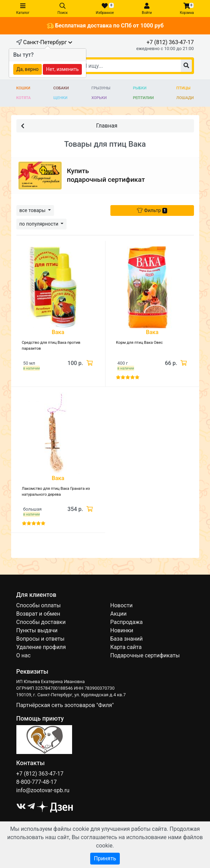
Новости (122, 605)
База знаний (127, 639)
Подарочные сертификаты (145, 655)
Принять (105, 858)
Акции (119, 614)
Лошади (185, 98)
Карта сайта (126, 647)
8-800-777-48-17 (37, 782)
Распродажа (127, 622)
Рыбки (140, 88)
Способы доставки (41, 622)
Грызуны (101, 88)
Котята (24, 98)
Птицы (183, 88)
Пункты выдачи (37, 630)
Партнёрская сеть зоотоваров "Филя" (65, 705)
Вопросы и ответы (41, 639)
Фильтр (152, 210)
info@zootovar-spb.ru (43, 790)
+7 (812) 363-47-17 (170, 42)
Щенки (60, 98)
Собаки (61, 88)
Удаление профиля (41, 647)
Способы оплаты (39, 605)
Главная (69, 125)
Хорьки (99, 98)
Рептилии (143, 98)
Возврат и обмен (38, 614)
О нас (24, 655)
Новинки (122, 630)
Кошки (24, 88)
